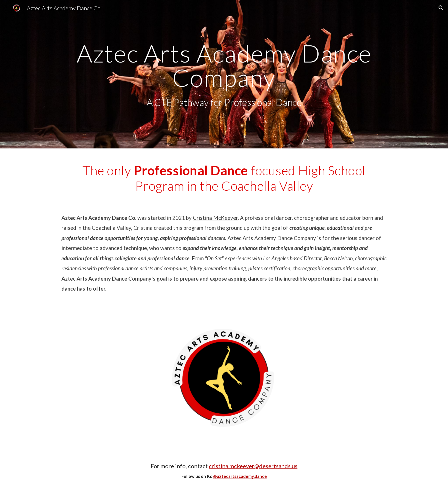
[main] (224, 74)
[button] (441, 8)
